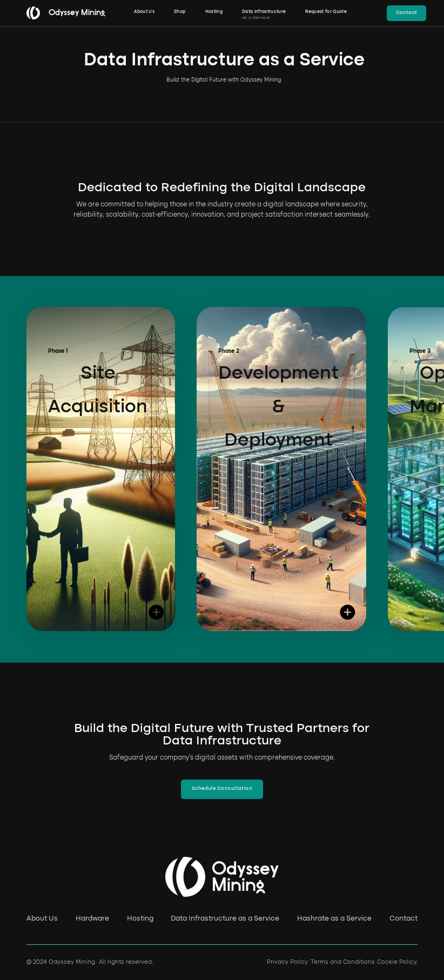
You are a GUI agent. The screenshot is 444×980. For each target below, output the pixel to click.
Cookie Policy (397, 962)
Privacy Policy (287, 962)
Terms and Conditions (343, 962)
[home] (62, 13)
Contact (403, 919)
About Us (42, 919)
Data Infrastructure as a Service (225, 919)
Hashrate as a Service (334, 919)
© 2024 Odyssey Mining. (62, 962)
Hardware (92, 919)
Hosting (140, 919)
